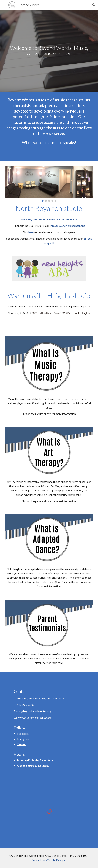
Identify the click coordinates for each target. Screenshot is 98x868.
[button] (4, 5)
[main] (49, 51)
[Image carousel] (49, 184)
